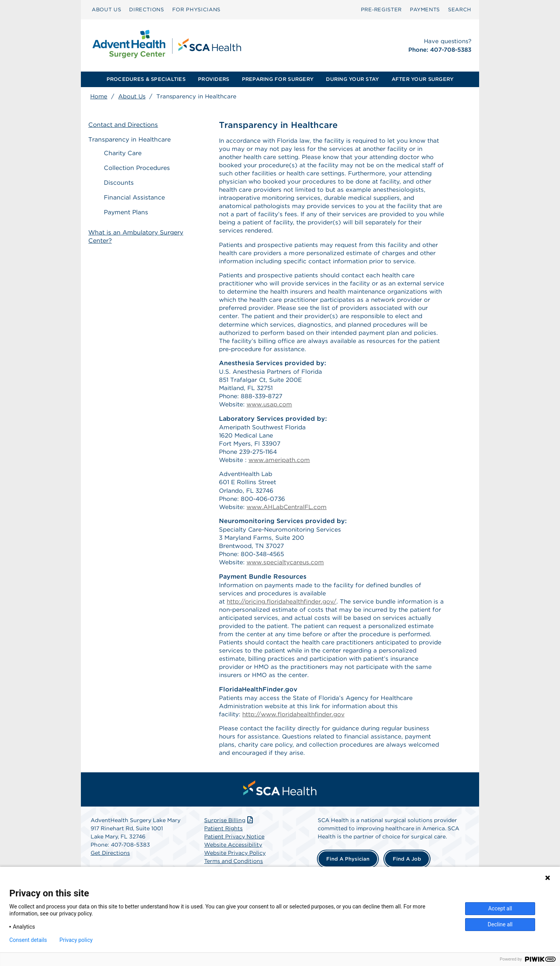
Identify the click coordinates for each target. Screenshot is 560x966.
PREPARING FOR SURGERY (278, 79)
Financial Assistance (138, 197)
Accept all (500, 908)
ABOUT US (106, 10)
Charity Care (126, 154)
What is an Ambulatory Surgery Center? (138, 230)
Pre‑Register (381, 10)
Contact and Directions (125, 125)
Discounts (122, 183)
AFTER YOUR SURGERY (423, 79)
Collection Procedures (141, 169)
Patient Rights (223, 854)
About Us (132, 96)
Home (99, 96)
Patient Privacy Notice (234, 863)
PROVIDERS (213, 79)
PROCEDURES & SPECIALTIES (146, 79)
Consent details (28, 940)
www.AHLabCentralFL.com (289, 522)
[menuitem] (106, 10)
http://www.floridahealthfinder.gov (296, 738)
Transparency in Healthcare (132, 140)
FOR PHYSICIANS (196, 10)
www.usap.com (271, 416)
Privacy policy (76, 940)
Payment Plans (130, 211)
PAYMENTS (425, 10)
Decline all (500, 924)
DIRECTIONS (147, 10)
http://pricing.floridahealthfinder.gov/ (284, 620)
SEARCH (460, 10)
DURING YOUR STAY (352, 79)
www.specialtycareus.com (287, 580)
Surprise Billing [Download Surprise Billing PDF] (229, 846)
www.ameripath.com (281, 473)
